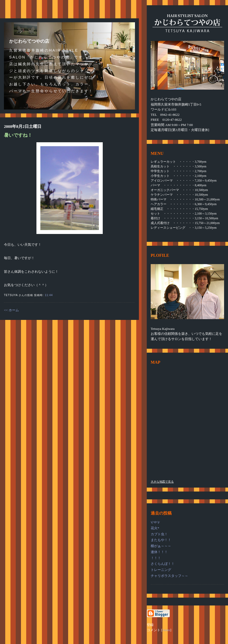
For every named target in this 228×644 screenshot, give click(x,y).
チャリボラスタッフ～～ (169, 576)
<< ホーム (11, 310)
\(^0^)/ (155, 522)
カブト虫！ (159, 534)
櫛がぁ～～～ (161, 546)
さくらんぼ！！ (163, 564)
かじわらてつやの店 (29, 41)
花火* (155, 528)
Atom (166, 630)
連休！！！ (159, 552)
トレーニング (161, 570)
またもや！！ (161, 540)
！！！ (156, 558)
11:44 (49, 295)
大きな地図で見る (162, 482)
